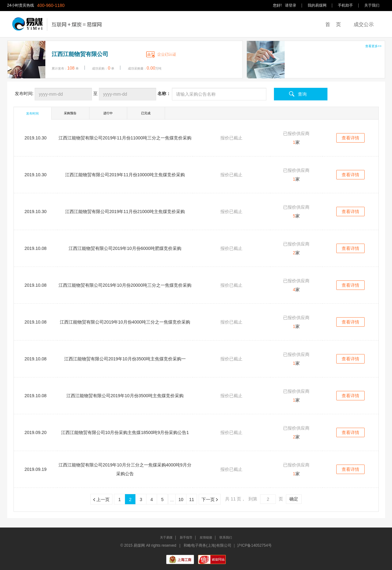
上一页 (101, 499)
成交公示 (364, 24)
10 (181, 499)
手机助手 (345, 5)
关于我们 (372, 5)
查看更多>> (373, 46)
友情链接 (206, 537)
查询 (302, 94)
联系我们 (226, 537)
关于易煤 (166, 537)
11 (192, 499)
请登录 (291, 5)
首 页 (333, 24)
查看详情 (350, 138)
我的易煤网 (317, 5)
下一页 (210, 499)
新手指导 (186, 537)
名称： (164, 93)
